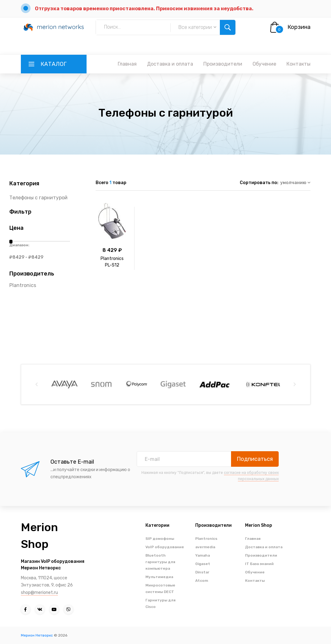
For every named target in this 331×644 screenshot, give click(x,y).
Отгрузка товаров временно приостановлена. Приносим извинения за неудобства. (144, 9)
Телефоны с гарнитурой (38, 198)
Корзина (299, 27)
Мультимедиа (159, 577)
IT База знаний (259, 564)
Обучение (264, 64)
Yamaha (203, 555)
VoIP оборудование (165, 547)
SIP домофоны (160, 539)
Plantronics (23, 285)
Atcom (202, 581)
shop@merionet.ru (39, 593)
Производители (223, 64)
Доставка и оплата (170, 64)
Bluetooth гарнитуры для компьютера (160, 562)
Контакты (298, 64)
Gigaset (203, 564)
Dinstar (202, 572)
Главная (127, 64)
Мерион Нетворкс (37, 635)
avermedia (205, 547)
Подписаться (255, 459)
